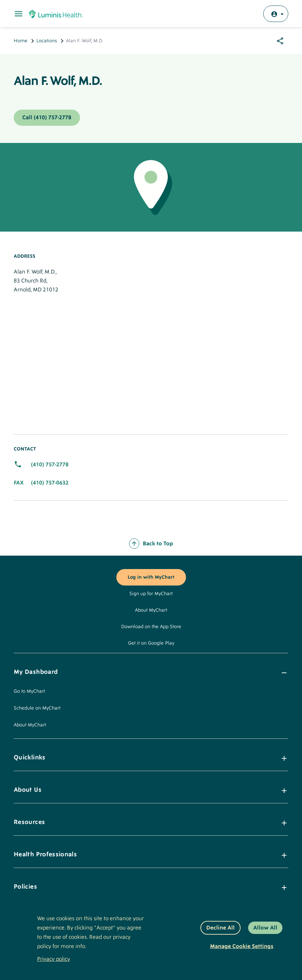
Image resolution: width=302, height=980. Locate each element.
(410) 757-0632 (50, 483)
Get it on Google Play (151, 643)
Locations (47, 41)
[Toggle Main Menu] (19, 14)
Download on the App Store (151, 627)
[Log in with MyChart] (276, 14)
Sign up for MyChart (151, 594)
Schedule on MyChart (37, 708)
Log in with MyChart (151, 577)
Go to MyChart (29, 691)
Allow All (265, 928)
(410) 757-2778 (50, 465)
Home (21, 41)
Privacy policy (54, 959)
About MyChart (151, 610)
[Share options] (280, 41)
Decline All (220, 928)
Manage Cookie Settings (242, 946)
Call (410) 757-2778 (47, 118)
